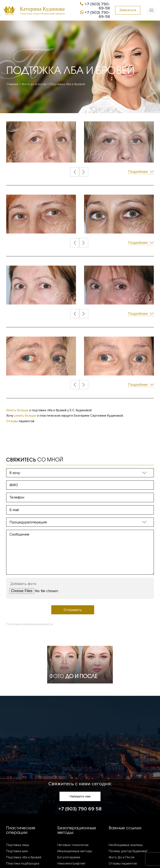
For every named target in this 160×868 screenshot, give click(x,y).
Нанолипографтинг (72, 863)
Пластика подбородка (23, 863)
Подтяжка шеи (17, 851)
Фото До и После (122, 857)
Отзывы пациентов (123, 863)
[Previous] (75, 172)
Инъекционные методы (75, 851)
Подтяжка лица (18, 845)
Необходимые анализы (126, 845)
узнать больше (25, 416)
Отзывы (12, 421)
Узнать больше (17, 410)
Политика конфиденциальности (30, 624)
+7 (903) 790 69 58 (80, 809)
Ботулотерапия (69, 857)
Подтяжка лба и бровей (24, 857)
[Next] (84, 172)
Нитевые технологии (73, 845)
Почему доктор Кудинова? (128, 851)
